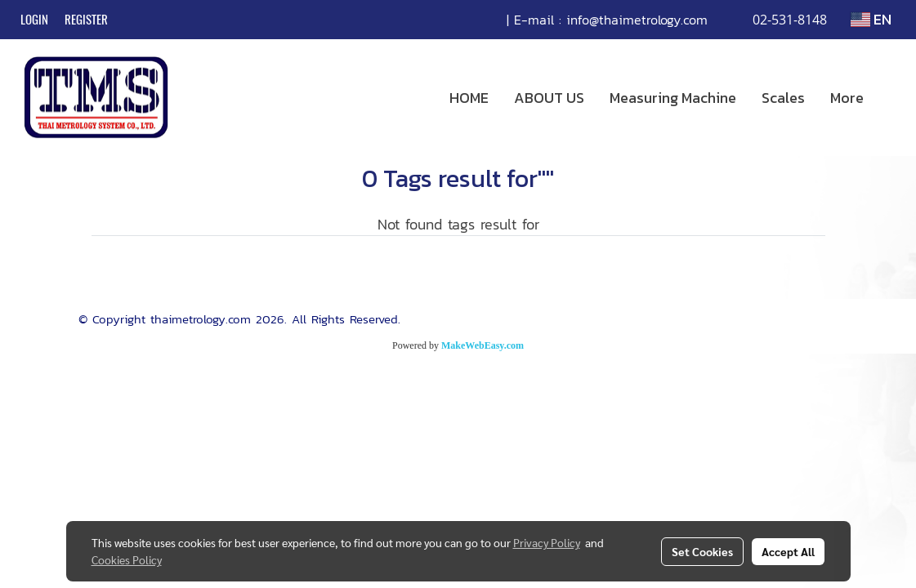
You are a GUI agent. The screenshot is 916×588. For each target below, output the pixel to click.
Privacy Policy (547, 542)
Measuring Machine (673, 98)
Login (34, 20)
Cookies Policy (127, 559)
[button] (891, 98)
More (847, 98)
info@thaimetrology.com (637, 20)
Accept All (788, 551)
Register (86, 20)
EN (871, 19)
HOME (469, 98)
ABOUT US (549, 98)
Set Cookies (702, 551)
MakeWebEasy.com (483, 345)
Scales (783, 98)
